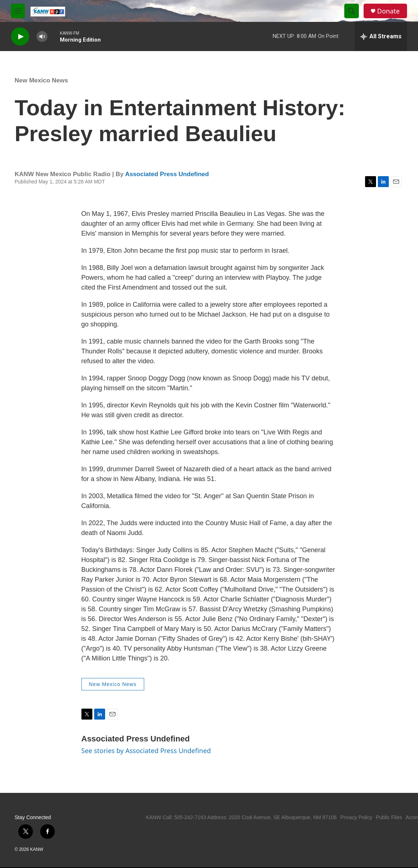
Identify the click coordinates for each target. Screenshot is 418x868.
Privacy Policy (356, 817)
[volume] (42, 37)
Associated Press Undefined (167, 174)
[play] (20, 37)
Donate (388, 11)
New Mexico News (41, 80)
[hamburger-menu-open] (18, 11)
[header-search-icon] (352, 11)
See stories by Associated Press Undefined (146, 751)
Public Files (389, 817)
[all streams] (381, 36)
